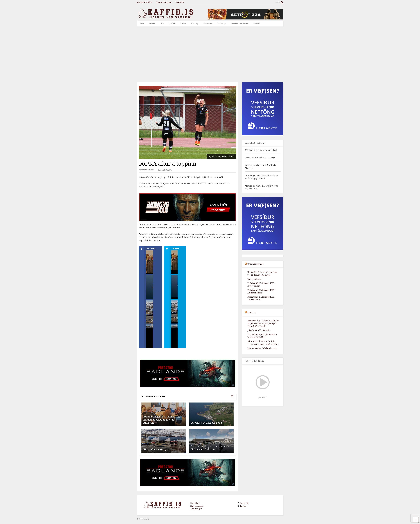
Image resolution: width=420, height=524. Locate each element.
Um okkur (195, 509)
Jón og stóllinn (254, 279)
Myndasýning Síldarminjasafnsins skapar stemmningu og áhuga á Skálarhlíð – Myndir (263, 323)
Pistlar (183, 24)
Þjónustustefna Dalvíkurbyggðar (262, 348)
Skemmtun (208, 24)
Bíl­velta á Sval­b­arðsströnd (207, 428)
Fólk (162, 24)
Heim (142, 24)
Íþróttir (172, 24)
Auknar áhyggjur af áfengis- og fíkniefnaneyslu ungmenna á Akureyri (162, 425)
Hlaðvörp (222, 24)
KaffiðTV (180, 2)
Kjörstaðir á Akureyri (156, 455)
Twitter (243, 511)
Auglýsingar (196, 514)
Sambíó (257, 24)
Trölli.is (252, 312)
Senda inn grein (164, 2)
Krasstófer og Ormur (240, 24)
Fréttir (152, 24)
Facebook (243, 509)
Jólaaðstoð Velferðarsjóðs (259, 330)
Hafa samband (197, 511)
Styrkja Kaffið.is (145, 2)
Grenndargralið (256, 264)
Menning (195, 24)
